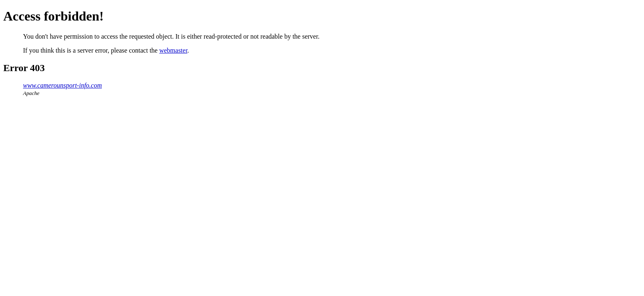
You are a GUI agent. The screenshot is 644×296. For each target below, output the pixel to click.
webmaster (173, 50)
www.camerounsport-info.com (62, 85)
